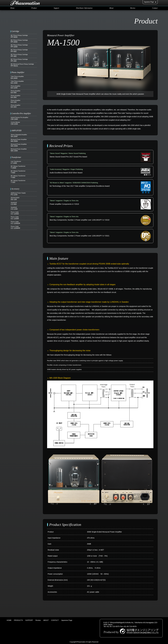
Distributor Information (84, 8)
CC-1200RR (24, 227)
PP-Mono (24, 65)
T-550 (24, 177)
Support (56, 8)
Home (12, 8)
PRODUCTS (18, 620)
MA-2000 (24, 145)
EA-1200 (24, 87)
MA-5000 (24, 140)
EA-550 (24, 92)
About (111, 8)
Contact (155, 8)
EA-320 (24, 106)
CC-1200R (24, 218)
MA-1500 (24, 150)
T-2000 (24, 167)
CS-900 (24, 203)
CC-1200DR (24, 223)
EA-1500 (24, 82)
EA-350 (24, 97)
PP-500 (24, 51)
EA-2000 (24, 77)
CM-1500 (24, 118)
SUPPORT (29, 620)
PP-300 (24, 55)
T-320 (24, 181)
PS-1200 (24, 194)
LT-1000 (24, 162)
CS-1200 (24, 208)
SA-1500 (24, 136)
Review (133, 8)
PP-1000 (24, 46)
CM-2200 (24, 123)
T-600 (24, 172)
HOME (9, 620)
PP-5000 (24, 36)
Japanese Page (149, 2)
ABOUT (46, 620)
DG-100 (24, 199)
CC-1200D (24, 213)
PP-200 (24, 60)
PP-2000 (24, 41)
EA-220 (24, 101)
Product (34, 8)
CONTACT (55, 620)
